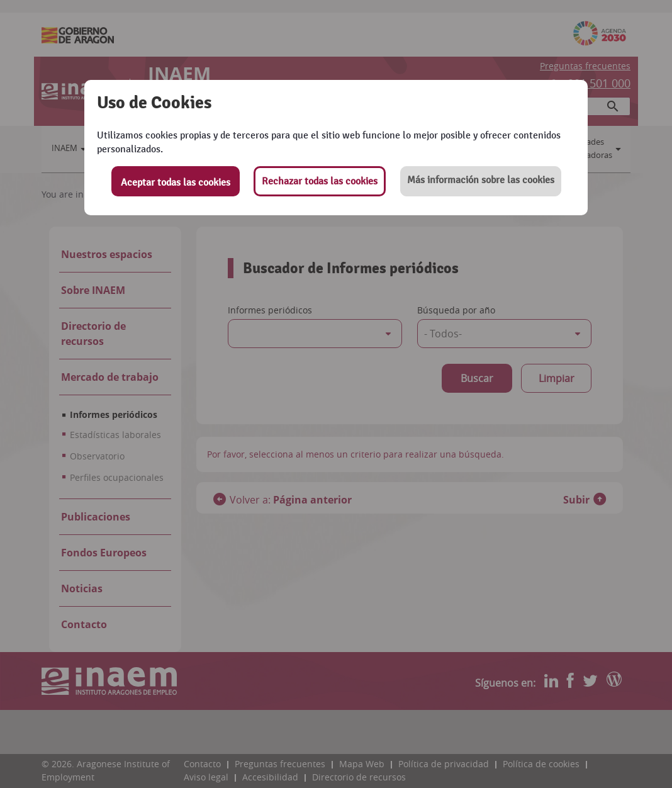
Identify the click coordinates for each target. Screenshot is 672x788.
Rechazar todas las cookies (320, 181)
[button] (481, 181)
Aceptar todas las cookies (176, 183)
